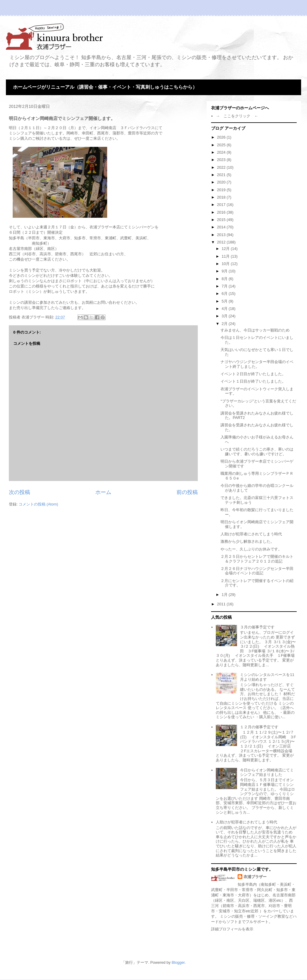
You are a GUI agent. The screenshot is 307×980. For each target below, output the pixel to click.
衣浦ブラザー (255, 877)
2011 (222, 604)
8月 (225, 279)
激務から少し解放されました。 (247, 541)
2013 (222, 235)
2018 (222, 197)
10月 (226, 264)
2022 (222, 167)
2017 (222, 205)
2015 (222, 220)
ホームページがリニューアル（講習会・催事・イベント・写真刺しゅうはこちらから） (105, 87)
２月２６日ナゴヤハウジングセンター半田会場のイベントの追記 (257, 571)
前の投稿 (187, 492)
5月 (225, 301)
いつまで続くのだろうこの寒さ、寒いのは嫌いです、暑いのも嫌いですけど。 (257, 452)
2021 (222, 175)
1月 (225, 595)
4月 (225, 309)
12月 (226, 249)
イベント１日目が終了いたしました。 (253, 381)
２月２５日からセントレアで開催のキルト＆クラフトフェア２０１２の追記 (257, 559)
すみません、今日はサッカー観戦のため (255, 330)
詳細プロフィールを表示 (232, 929)
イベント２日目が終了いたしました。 (253, 374)
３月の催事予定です (257, 627)
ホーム (103, 492)
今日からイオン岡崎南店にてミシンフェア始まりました (267, 772)
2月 (225, 324)
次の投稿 (19, 492)
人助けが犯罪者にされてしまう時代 (251, 534)
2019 (222, 190)
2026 (222, 137)
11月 (226, 256)
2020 (222, 182)
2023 (222, 160)
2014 (222, 227)
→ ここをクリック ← (237, 116)
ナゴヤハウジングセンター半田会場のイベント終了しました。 (257, 364)
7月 (225, 286)
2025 (222, 145)
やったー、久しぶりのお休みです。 (251, 549)
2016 (222, 212)
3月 (225, 316)
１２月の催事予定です (259, 727)
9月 (225, 271)
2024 (222, 152)
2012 (222, 242)
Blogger (178, 962)
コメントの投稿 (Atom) (38, 504)
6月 (225, 294)
